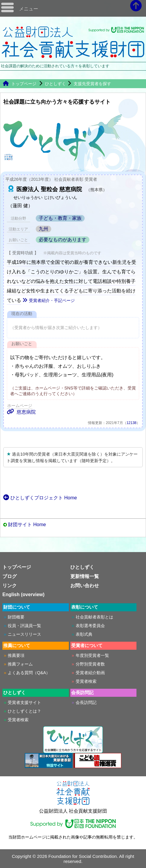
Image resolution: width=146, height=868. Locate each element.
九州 (44, 229)
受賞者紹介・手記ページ (49, 300)
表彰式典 (84, 634)
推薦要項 (16, 655)
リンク (10, 586)
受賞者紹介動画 (90, 673)
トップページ (20, 84)
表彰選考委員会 (90, 626)
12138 (132, 423)
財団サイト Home (27, 525)
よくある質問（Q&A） (29, 673)
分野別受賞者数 (90, 664)
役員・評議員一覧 (24, 626)
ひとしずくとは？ (24, 711)
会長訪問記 (86, 702)
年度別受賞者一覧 (92, 655)
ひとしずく (55, 84)
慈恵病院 (21, 412)
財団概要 (16, 617)
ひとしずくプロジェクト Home (40, 498)
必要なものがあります (63, 240)
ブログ (10, 576)
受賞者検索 (86, 681)
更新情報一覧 (85, 576)
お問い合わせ (85, 586)
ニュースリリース (24, 634)
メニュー (29, 9)
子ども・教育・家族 (60, 218)
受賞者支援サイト (24, 702)
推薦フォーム (20, 664)
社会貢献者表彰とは (94, 617)
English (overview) (23, 594)
